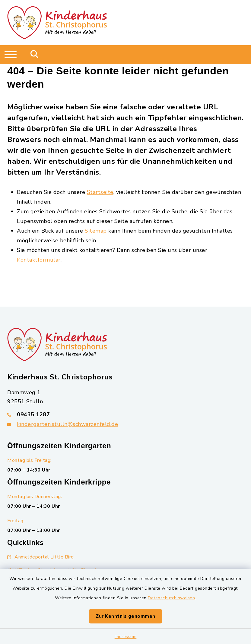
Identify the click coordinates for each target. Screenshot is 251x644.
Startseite (100, 192)
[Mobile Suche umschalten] (35, 55)
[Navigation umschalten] (11, 55)
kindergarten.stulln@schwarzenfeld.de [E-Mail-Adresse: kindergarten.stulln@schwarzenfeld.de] (67, 424)
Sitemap (96, 231)
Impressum (126, 637)
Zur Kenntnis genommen (125, 616)
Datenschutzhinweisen (171, 598)
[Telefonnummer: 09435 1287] (125, 414)
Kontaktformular (39, 260)
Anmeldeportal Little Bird (41, 557)
